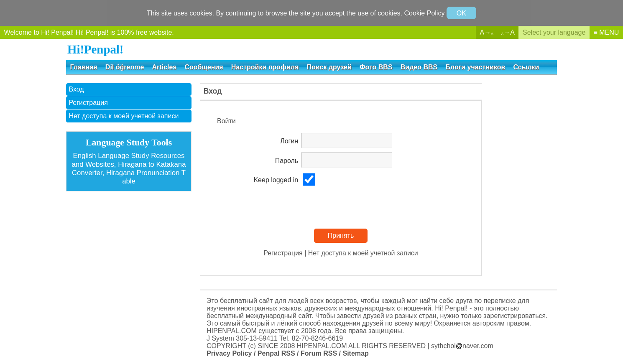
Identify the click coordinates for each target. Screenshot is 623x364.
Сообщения (204, 67)
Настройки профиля (265, 67)
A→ (487, 32)
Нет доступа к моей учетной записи (124, 116)
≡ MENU (606, 32)
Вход (76, 89)
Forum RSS (319, 353)
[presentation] (365, 208)
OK (461, 13)
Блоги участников (475, 67)
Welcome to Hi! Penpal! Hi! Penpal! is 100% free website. (89, 32)
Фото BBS (376, 67)
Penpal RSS (276, 353)
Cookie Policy (424, 13)
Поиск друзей (329, 67)
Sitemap (355, 353)
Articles (165, 67)
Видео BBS (419, 67)
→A (508, 32)
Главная (84, 67)
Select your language (554, 32)
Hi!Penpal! (95, 49)
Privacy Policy (229, 353)
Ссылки (526, 67)
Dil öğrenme (125, 67)
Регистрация (88, 103)
